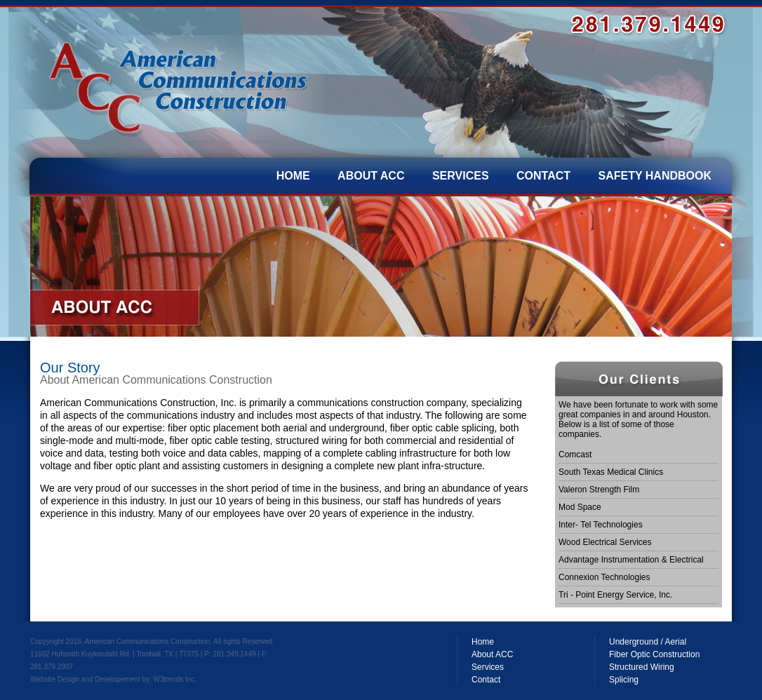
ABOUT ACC (371, 176)
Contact (486, 680)
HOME (293, 176)
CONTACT (543, 176)
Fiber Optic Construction (654, 654)
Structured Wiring (642, 667)
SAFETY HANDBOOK (655, 176)
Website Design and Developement (85, 679)
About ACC (492, 654)
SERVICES (461, 176)
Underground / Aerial (648, 642)
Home (483, 642)
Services (488, 667)
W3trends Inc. (175, 679)
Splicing (624, 680)
